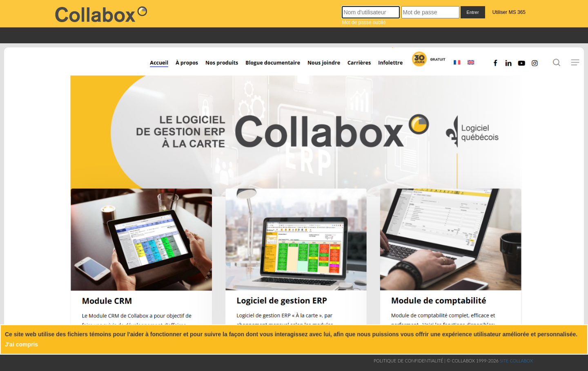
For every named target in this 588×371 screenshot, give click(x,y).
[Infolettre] (393, 67)
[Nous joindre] (326, 67)
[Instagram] (538, 67)
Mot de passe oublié (364, 22)
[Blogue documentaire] (270, 67)
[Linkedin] (509, 67)
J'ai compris (21, 344)
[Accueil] (153, 67)
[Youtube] (520, 67)
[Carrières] (361, 67)
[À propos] (186, 67)
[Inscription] (428, 67)
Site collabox (516, 361)
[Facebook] (497, 67)
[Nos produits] (221, 67)
